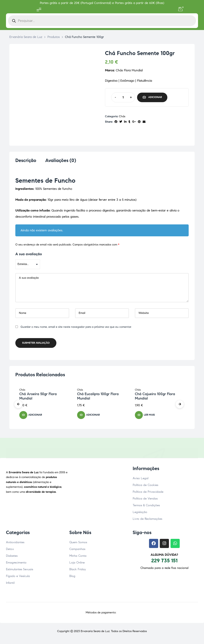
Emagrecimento (16, 564)
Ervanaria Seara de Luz (95, 632)
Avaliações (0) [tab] (61, 161)
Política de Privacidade (148, 493)
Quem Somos (78, 543)
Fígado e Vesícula (18, 577)
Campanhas (77, 550)
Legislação (140, 513)
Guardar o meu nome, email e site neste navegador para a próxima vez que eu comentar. (76, 328)
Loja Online (77, 564)
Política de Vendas (145, 500)
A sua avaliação (29, 255)
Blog (72, 577)
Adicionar (155, 97)
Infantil (10, 584)
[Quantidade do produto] (123, 97)
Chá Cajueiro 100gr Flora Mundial (155, 397)
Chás (122, 116)
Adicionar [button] (35, 416)
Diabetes (12, 557)
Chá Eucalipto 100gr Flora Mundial (98, 397)
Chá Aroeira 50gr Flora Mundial (38, 397)
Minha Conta (78, 557)
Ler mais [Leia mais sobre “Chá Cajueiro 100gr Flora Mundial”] (149, 416)
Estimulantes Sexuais (20, 570)
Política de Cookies (145, 486)
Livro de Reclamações (147, 520)
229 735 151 (164, 562)
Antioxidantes (15, 543)
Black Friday (78, 570)
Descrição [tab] (26, 161)
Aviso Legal (141, 479)
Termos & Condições (146, 506)
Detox (10, 550)
